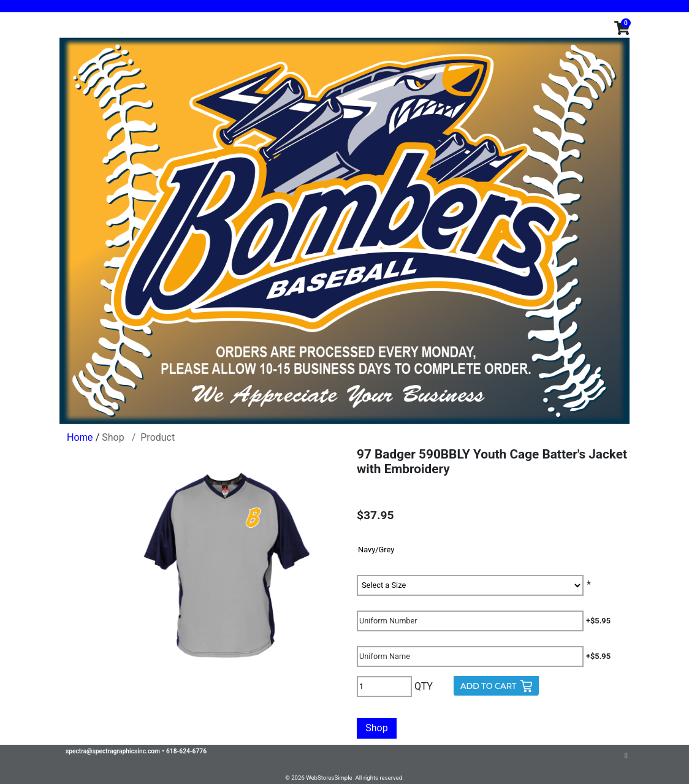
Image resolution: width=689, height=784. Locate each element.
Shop (113, 437)
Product (158, 437)
